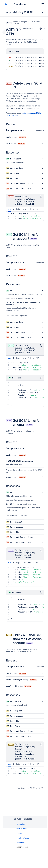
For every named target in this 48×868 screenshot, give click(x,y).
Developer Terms (23, 838)
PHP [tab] (37, 209)
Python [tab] (31, 209)
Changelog (21, 824)
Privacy (19, 833)
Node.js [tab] (16, 209)
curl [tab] (10, 210)
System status (22, 829)
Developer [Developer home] (20, 4)
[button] (43, 4)
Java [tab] (24, 209)
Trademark (21, 843)
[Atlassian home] (6, 4)
